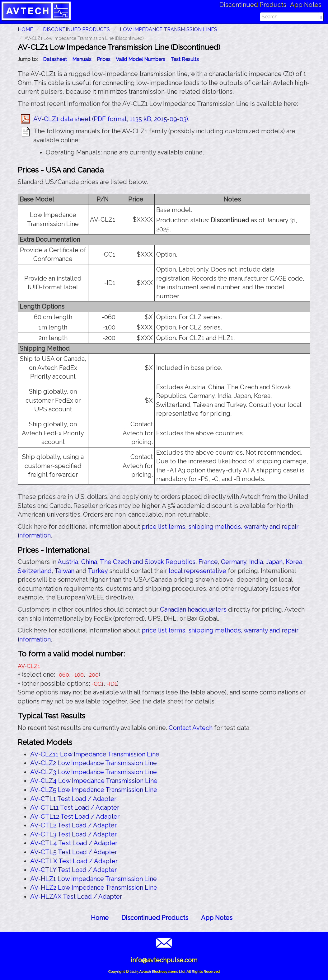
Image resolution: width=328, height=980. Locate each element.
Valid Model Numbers (141, 59)
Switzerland (35, 571)
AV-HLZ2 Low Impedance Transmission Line (94, 888)
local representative (197, 571)
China (89, 562)
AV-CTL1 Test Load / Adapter (73, 799)
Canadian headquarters (193, 609)
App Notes (306, 5)
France (208, 562)
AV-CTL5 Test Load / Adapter (74, 852)
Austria (68, 562)
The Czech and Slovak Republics (148, 562)
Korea (294, 562)
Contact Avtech (191, 728)
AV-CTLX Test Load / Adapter (74, 861)
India (256, 562)
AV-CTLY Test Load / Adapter (73, 870)
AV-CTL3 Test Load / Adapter (73, 834)
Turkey (98, 571)
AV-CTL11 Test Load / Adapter (75, 807)
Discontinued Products (253, 5)
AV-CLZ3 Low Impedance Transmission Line (94, 772)
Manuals (82, 59)
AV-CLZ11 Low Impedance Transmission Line (95, 754)
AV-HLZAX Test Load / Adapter (76, 897)
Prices (104, 59)
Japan (274, 562)
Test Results (185, 59)
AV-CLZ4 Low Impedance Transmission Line (94, 781)
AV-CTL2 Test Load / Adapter (73, 825)
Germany (234, 562)
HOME (25, 29)
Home (100, 918)
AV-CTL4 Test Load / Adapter (74, 843)
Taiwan (64, 571)
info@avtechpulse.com (164, 960)
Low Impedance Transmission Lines (169, 29)
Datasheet (55, 59)
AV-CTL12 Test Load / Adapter (75, 817)
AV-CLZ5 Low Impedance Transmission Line (94, 790)
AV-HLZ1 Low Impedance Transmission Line (94, 879)
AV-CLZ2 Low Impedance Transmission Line (94, 763)
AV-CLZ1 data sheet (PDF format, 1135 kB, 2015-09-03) (111, 119)
